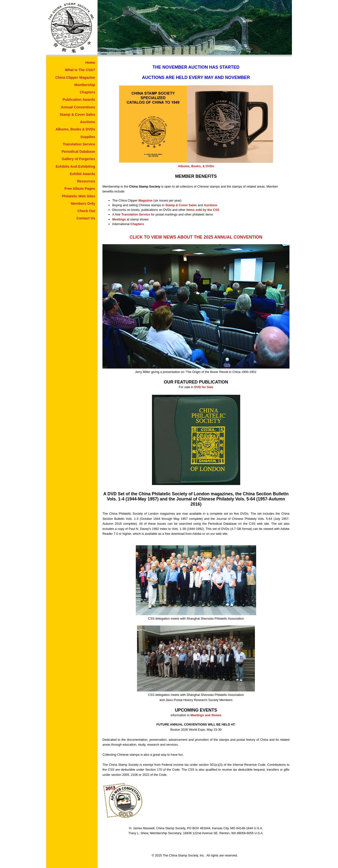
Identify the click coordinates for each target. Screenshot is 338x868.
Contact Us (86, 218)
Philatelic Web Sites (78, 196)
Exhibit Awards (82, 174)
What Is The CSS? (80, 70)
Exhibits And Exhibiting (75, 166)
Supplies (88, 137)
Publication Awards (79, 100)
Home (90, 63)
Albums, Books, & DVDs (196, 166)
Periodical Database (78, 152)
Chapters (88, 92)
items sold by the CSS (203, 210)
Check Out (86, 211)
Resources (86, 181)
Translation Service (79, 144)
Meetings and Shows (206, 715)
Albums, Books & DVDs (75, 129)
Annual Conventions (78, 107)
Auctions (88, 122)
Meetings (119, 219)
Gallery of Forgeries (78, 159)
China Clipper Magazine (75, 77)
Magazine (146, 200)
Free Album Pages (80, 189)
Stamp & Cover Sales (77, 115)
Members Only (83, 204)
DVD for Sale (204, 387)
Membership (85, 85)
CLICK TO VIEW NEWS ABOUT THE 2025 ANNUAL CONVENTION (196, 237)
